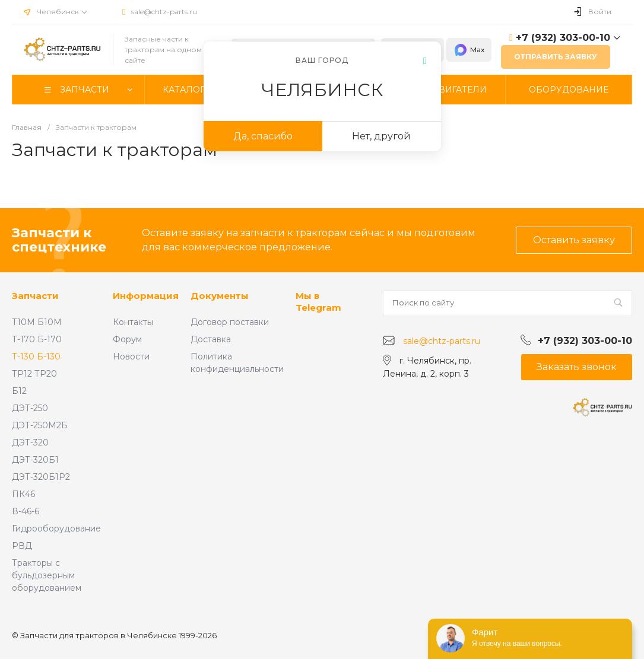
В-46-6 (26, 511)
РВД (22, 546)
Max (469, 50)
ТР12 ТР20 (34, 374)
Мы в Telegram (318, 302)
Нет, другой (381, 136)
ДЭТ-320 (30, 442)
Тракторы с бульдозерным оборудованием (47, 575)
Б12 (19, 391)
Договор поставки (230, 322)
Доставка (211, 339)
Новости (131, 356)
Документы (220, 296)
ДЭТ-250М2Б (40, 425)
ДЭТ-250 (30, 408)
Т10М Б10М (37, 322)
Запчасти (35, 296)
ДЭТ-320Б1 (35, 460)
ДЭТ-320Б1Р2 (41, 477)
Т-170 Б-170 (37, 339)
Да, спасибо (263, 136)
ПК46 (23, 494)
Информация (146, 296)
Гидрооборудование (56, 529)
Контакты (133, 322)
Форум (127, 339)
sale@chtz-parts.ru (164, 12)
